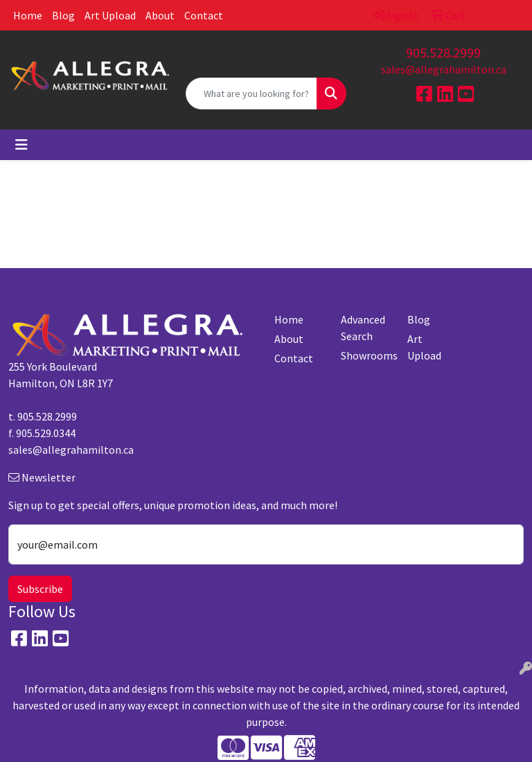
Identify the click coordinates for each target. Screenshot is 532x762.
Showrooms (366, 355)
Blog (63, 15)
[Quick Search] (251, 94)
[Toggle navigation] (21, 145)
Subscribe (40, 589)
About (160, 15)
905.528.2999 (443, 52)
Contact (204, 15)
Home (28, 15)
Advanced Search (363, 328)
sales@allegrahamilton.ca (444, 69)
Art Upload (110, 15)
